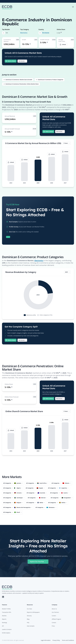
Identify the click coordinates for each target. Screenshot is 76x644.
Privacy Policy (56, 640)
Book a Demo (11, 61)
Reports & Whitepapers (33, 612)
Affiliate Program (56, 619)
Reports (4, 619)
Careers (54, 616)
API (3, 626)
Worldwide (46, 33)
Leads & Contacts (7, 629)
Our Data (29, 609)
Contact (54, 623)
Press (53, 626)
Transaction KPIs (7, 612)
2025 (67, 272)
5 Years (67, 143)
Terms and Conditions (68, 640)
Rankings (5, 623)
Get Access (22, 61)
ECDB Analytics (6, 633)
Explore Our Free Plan (38, 562)
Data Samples (31, 626)
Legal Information (46, 640)
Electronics (24, 33)
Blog (28, 619)
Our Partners (55, 612)
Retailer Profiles (6, 609)
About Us (54, 609)
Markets (4, 616)
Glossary (29, 616)
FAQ (28, 623)
